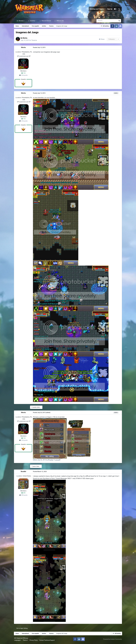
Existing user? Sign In (97, 9)
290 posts (25, 496)
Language (18, 641)
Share (101, 40)
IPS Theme (18, 639)
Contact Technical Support (48, 641)
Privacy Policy (34, 641)
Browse (21, 22)
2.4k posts (25, 76)
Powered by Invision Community (112, 640)
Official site (60, 22)
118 (25, 74)
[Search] (102, 22)
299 (25, 494)
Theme (26, 641)
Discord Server (46, 22)
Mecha (27, 39)
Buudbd (25, 472)
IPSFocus (26, 639)
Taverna (36, 41)
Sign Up (109, 9)
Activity (33, 22)
